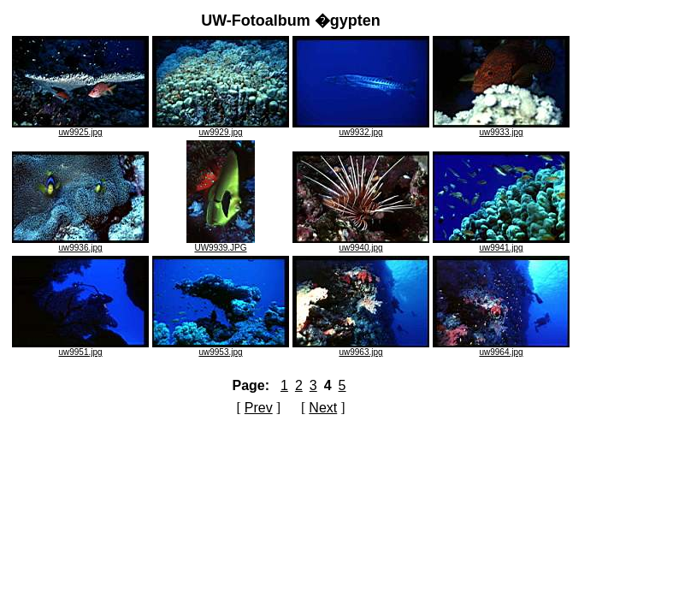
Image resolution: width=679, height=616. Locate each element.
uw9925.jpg (80, 128)
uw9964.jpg (501, 348)
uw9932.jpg (361, 128)
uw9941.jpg (501, 244)
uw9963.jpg (361, 348)
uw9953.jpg (221, 348)
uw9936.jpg (80, 244)
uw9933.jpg (501, 128)
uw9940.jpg (361, 244)
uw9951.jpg (80, 348)
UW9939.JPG (221, 244)
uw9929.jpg (221, 128)
